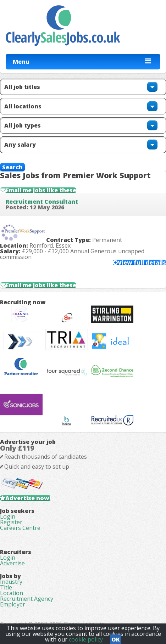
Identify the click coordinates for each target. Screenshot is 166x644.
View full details (142, 262)
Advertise (12, 563)
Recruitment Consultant (42, 202)
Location (12, 593)
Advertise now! (28, 498)
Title (6, 587)
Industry (11, 582)
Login (8, 516)
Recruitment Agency (27, 599)
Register (11, 522)
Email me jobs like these (41, 190)
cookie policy (86, 639)
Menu (21, 62)
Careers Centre (20, 528)
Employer (13, 604)
